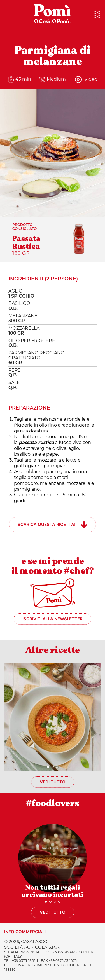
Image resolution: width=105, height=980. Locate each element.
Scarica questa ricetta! (47, 524)
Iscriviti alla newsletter (53, 619)
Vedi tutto (53, 782)
